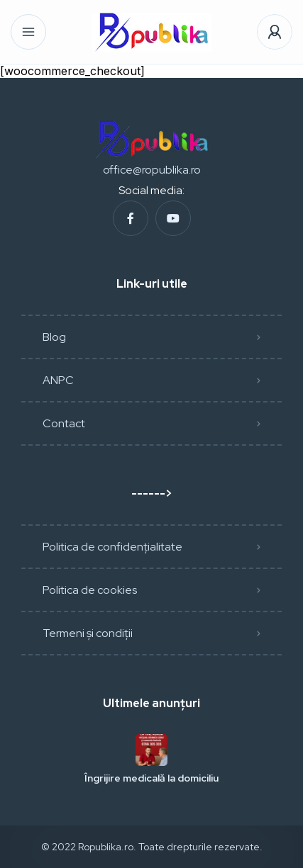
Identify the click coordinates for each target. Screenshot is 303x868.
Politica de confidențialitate (112, 547)
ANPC (58, 380)
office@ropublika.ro (152, 170)
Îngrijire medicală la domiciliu (151, 778)
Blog (54, 337)
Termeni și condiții (88, 633)
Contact (64, 423)
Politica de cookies (90, 590)
